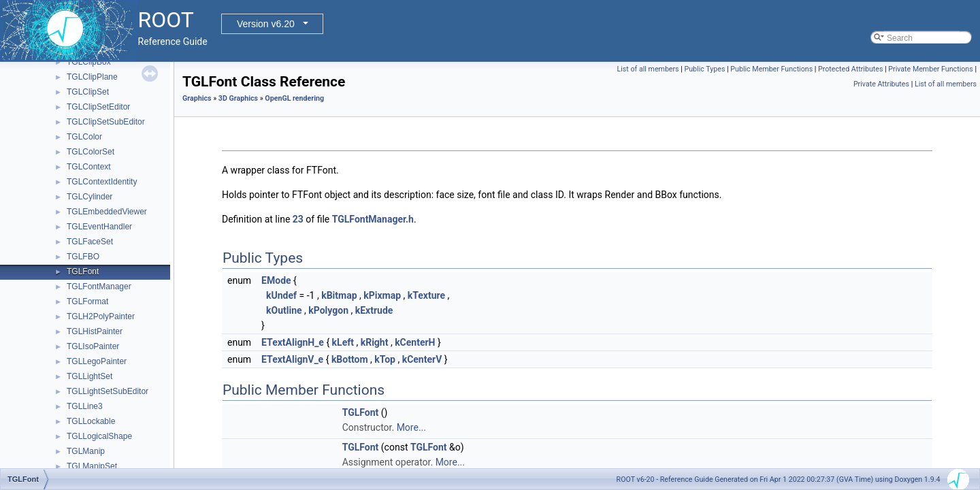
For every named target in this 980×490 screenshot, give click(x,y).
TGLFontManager (99, 287)
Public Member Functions (771, 69)
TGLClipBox (89, 62)
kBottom (350, 359)
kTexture (426, 295)
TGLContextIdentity (102, 182)
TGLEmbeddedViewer (107, 212)
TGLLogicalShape (99, 436)
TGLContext (89, 167)
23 (298, 219)
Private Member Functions (930, 69)
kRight (375, 342)
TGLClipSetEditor (98, 107)
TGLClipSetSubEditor (106, 122)
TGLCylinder (89, 197)
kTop (385, 359)
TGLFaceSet (90, 242)
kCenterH (415, 342)
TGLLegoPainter (97, 361)
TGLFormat (87, 301)
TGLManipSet (92, 466)
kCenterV (422, 359)
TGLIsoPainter (93, 346)
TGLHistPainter (95, 331)
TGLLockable (91, 421)
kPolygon (328, 310)
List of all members (648, 69)
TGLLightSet (89, 376)
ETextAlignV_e (292, 359)
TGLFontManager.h (373, 219)
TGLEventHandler (99, 227)
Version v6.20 (266, 24)
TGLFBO (83, 257)
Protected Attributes (850, 69)
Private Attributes (881, 84)
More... (411, 427)
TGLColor (84, 137)
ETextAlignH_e (293, 342)
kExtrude (374, 310)
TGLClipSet (88, 92)
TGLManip (86, 451)
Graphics (197, 98)
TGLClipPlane (92, 77)
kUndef (281, 295)
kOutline (284, 310)
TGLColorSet (91, 152)
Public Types (705, 69)
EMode (276, 280)
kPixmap (382, 295)
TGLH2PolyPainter (101, 316)
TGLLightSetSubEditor (108, 391)
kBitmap (339, 295)
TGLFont (83, 272)
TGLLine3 (85, 406)
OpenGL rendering (294, 98)
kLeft (343, 342)
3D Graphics (238, 98)
